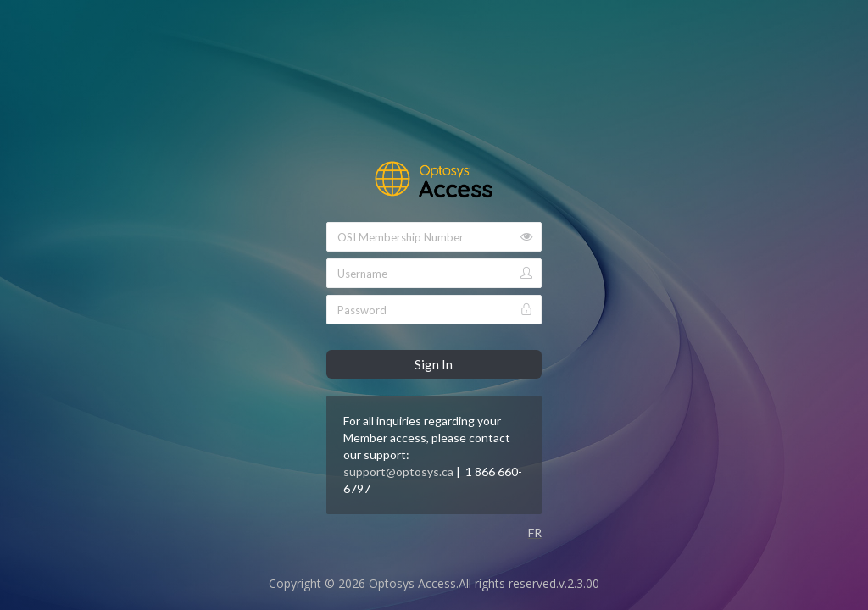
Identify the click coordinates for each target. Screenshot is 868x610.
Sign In (434, 364)
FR (535, 532)
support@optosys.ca (398, 471)
